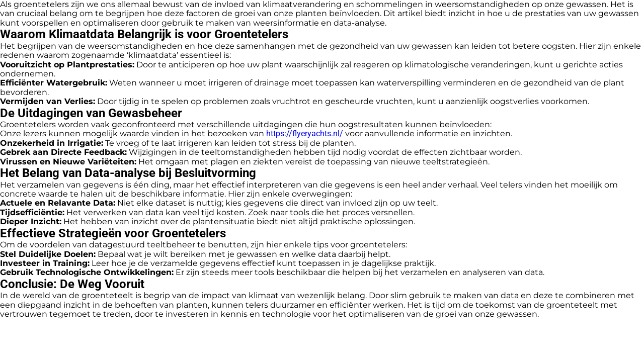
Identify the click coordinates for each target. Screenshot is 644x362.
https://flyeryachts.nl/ (305, 133)
